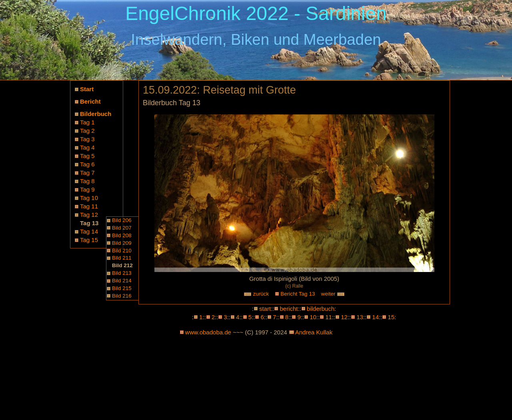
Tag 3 (87, 139)
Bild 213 (122, 273)
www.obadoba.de (208, 332)
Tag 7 (87, 173)
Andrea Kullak (314, 332)
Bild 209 (122, 243)
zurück (256, 294)
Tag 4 (87, 147)
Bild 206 (122, 220)
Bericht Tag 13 (298, 294)
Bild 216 (122, 296)
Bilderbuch (96, 114)
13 (360, 317)
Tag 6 (87, 164)
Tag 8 (87, 181)
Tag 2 (87, 131)
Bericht (90, 101)
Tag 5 (87, 156)
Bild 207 (122, 228)
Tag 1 (87, 122)
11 (329, 317)
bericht (289, 309)
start (265, 309)
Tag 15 (89, 240)
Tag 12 (89, 215)
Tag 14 (89, 231)
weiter (333, 294)
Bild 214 (122, 281)
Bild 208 (122, 235)
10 (313, 317)
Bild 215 (122, 288)
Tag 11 (89, 206)
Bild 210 (122, 251)
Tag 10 (89, 198)
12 (344, 317)
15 (391, 317)
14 (375, 317)
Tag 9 (87, 189)
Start (87, 89)
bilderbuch (321, 309)
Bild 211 (122, 258)
